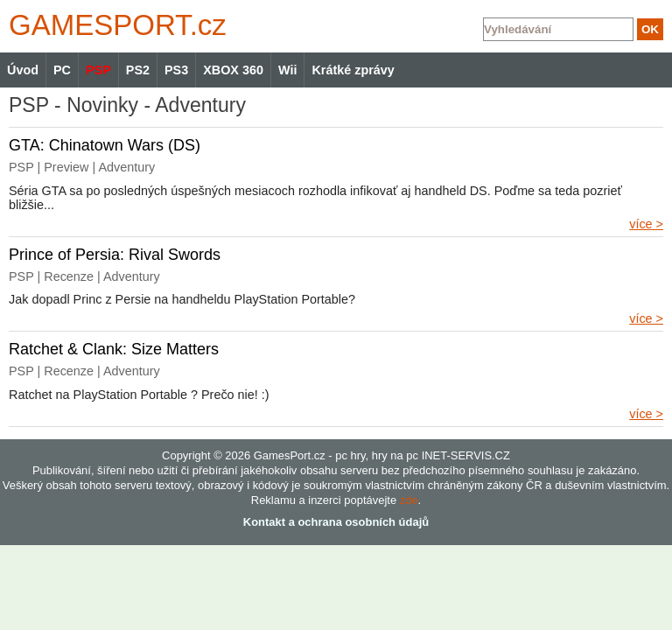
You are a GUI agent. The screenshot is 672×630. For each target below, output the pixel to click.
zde (409, 500)
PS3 (176, 70)
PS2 (138, 70)
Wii (287, 70)
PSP (98, 70)
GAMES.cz (114, 25)
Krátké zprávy (353, 70)
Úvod (23, 70)
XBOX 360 (233, 70)
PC (62, 70)
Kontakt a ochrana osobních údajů (336, 522)
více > (646, 224)
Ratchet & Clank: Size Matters (114, 349)
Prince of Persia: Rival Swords (115, 255)
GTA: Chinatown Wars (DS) (105, 145)
